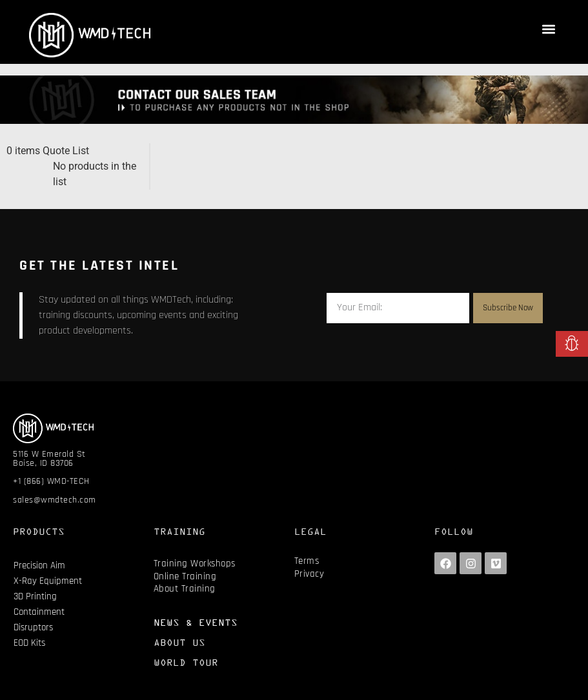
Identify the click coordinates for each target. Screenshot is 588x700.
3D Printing (35, 596)
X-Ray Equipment (48, 581)
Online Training (185, 576)
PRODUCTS (39, 531)
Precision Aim (39, 565)
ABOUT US (179, 642)
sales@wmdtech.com (55, 500)
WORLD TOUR (186, 662)
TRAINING (179, 531)
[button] (548, 29)
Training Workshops (195, 564)
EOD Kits (29, 643)
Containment (39, 612)
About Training (185, 589)
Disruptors (33, 627)
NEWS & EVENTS (196, 622)
